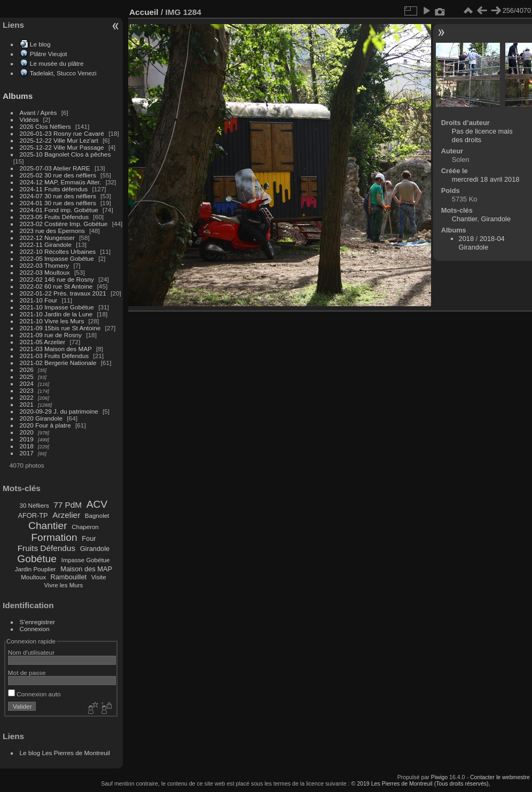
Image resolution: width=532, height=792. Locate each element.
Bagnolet (97, 516)
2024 (27, 383)
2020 (27, 432)
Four (89, 538)
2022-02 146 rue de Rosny (57, 279)
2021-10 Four (39, 300)
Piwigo (439, 777)
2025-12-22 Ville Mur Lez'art (59, 140)
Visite (99, 577)
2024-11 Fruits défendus (54, 189)
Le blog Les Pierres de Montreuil (65, 753)
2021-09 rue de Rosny (51, 335)
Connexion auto (34, 694)
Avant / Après (38, 112)
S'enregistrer (37, 622)
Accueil (144, 12)
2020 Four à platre (45, 425)
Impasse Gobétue (86, 560)
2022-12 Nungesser (47, 238)
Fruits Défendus (46, 548)
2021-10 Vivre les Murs (52, 321)
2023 (27, 390)
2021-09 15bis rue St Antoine (60, 328)
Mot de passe (27, 673)
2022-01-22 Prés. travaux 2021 (63, 293)
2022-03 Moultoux (45, 272)
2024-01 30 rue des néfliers (59, 203)
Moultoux (33, 577)
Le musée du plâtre (57, 63)
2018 (27, 446)
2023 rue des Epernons (52, 231)
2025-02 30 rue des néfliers (58, 175)
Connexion (35, 629)
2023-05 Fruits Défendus (54, 217)
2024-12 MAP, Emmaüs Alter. (61, 182)
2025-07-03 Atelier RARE (55, 168)
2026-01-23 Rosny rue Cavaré (62, 133)
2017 (27, 453)
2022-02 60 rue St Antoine (56, 286)
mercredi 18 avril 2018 (486, 179)
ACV (97, 504)
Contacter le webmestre (500, 777)
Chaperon (85, 527)
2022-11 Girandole (46, 244)
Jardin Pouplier (36, 569)
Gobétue (37, 559)
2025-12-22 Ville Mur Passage (62, 147)
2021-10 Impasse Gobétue (57, 307)
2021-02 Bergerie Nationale (58, 363)
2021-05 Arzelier (43, 342)
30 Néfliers (34, 506)
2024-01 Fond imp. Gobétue (59, 210)
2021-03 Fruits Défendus (54, 356)
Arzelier (66, 515)
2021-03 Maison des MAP (56, 349)
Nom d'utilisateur (31, 652)
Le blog (40, 44)
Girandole (95, 549)
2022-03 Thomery (45, 265)
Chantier (48, 526)
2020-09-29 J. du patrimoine (59, 411)
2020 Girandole (41, 418)
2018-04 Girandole (482, 243)
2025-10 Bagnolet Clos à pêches (65, 154)
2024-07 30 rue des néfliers (58, 196)
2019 (27, 439)
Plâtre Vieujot (49, 54)
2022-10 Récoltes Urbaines (58, 251)
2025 (27, 376)
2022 (27, 397)
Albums (18, 96)
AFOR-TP (33, 515)
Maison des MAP (86, 569)
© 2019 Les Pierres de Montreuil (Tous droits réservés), (420, 783)
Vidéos (29, 119)
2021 (27, 404)
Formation (54, 537)
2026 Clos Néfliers (45, 126)
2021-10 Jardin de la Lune (56, 314)
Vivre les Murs (64, 585)
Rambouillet (69, 577)
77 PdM (68, 505)
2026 (27, 370)
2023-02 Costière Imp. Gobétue (64, 224)
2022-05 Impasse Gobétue (57, 258)
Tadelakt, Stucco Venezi (63, 73)
